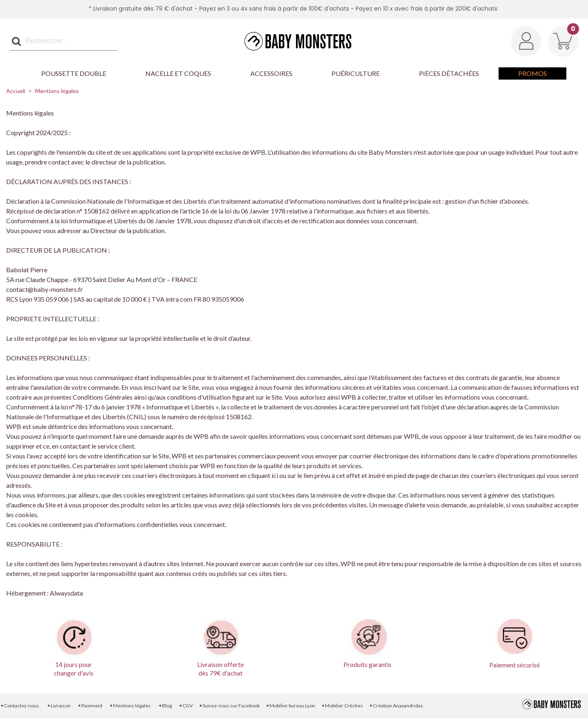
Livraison (59, 706)
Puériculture (356, 73)
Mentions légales (130, 706)
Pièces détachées (449, 73)
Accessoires (271, 73)
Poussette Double (74, 73)
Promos (532, 73)
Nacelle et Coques (178, 73)
